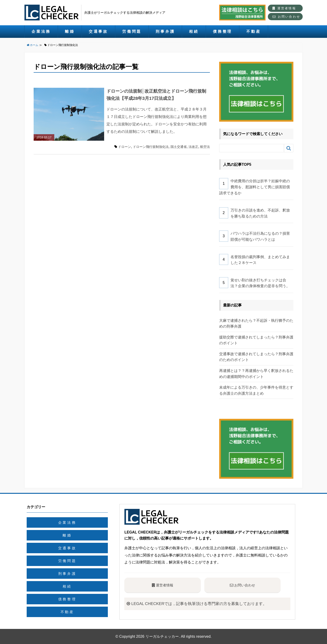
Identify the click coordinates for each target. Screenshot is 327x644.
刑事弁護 (165, 31)
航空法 (205, 147)
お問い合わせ (286, 17)
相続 (194, 31)
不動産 (253, 31)
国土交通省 (179, 147)
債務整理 (223, 31)
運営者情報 (284, 8)
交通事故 (98, 31)
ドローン (125, 147)
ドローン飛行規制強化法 (151, 147)
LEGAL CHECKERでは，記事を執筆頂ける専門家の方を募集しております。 (200, 604)
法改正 (193, 147)
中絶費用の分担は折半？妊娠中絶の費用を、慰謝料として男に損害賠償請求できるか (255, 187)
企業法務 (41, 31)
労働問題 (132, 31)
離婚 (70, 31)
